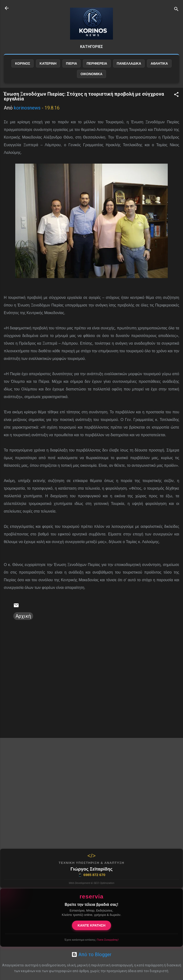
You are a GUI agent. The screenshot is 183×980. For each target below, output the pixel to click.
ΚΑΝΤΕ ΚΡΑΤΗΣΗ (92, 925)
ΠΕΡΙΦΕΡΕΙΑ (97, 63)
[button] (176, 95)
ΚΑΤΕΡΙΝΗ (48, 63)
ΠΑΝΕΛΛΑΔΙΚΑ (129, 63)
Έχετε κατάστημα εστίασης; (91, 940)
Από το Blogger (91, 954)
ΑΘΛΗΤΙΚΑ (159, 63)
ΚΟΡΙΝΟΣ (23, 63)
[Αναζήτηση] (176, 10)
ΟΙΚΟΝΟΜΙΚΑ (91, 74)
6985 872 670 (91, 875)
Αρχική (23, 616)
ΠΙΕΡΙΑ (72, 63)
